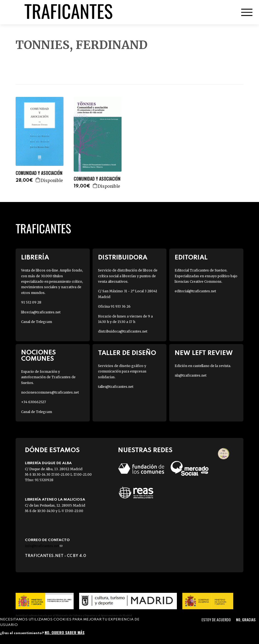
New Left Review (204, 353)
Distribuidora (123, 258)
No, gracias (246, 620)
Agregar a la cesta (38, 180)
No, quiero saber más (65, 632)
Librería (35, 258)
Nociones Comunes (38, 356)
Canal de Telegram (37, 322)
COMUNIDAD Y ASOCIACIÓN (39, 173)
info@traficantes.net (44, 546)
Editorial (191, 258)
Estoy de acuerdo (216, 620)
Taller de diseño (127, 353)
